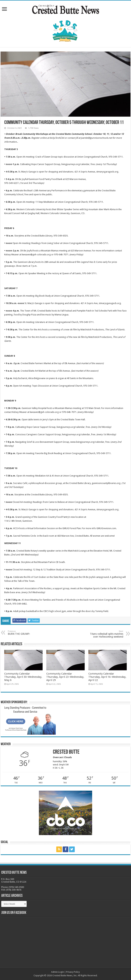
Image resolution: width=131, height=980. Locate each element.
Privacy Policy (73, 972)
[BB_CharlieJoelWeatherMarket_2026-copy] (29, 720)
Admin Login (58, 972)
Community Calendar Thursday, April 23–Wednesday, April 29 (65, 677)
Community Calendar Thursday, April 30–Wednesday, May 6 (23, 677)
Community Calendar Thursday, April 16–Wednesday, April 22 (107, 677)
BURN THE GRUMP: (26, 633)
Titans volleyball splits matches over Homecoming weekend (105, 634)
